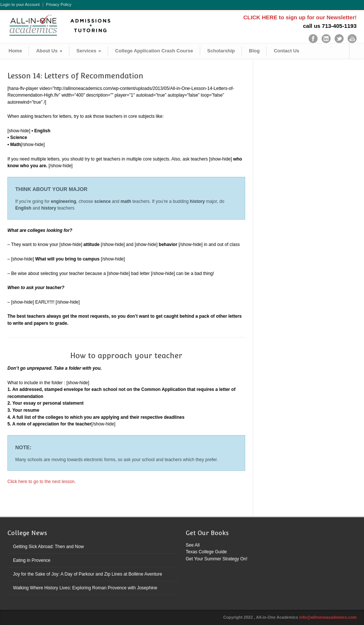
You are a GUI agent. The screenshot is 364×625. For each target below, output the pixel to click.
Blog (254, 51)
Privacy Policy (59, 5)
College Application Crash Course (154, 51)
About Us (49, 51)
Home (15, 51)
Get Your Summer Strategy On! (217, 559)
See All (193, 545)
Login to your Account (20, 5)
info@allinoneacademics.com (328, 617)
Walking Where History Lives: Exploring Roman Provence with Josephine (85, 588)
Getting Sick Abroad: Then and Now (48, 547)
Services (89, 51)
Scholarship (221, 51)
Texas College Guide (206, 552)
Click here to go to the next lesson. (42, 482)
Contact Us (287, 51)
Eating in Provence (32, 560)
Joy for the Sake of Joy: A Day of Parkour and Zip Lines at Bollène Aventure (87, 574)
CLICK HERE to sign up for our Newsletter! (300, 17)
